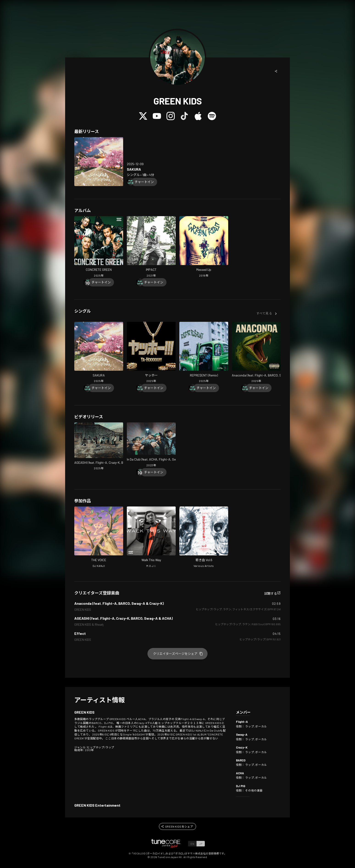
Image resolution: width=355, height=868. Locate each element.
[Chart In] (144, 182)
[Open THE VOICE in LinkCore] (99, 537)
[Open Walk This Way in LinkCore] (151, 537)
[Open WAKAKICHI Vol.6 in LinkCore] (204, 537)
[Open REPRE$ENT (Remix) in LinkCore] (204, 353)
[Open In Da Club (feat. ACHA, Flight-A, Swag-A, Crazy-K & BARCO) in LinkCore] (151, 445)
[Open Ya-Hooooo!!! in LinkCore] (151, 353)
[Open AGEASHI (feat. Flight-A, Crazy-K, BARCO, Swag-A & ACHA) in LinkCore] (99, 447)
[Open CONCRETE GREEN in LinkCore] (99, 247)
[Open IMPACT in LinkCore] (151, 247)
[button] (276, 71)
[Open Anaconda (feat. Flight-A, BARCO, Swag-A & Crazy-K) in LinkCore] (256, 353)
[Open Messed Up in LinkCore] (204, 247)
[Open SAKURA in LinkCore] (99, 162)
